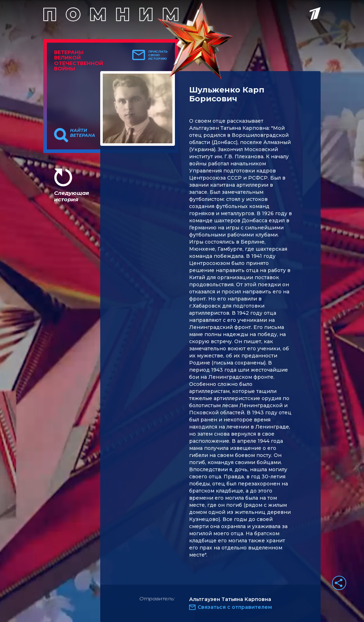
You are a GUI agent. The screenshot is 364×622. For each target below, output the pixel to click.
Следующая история (71, 196)
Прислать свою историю (158, 55)
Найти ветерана (83, 133)
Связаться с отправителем (235, 607)
